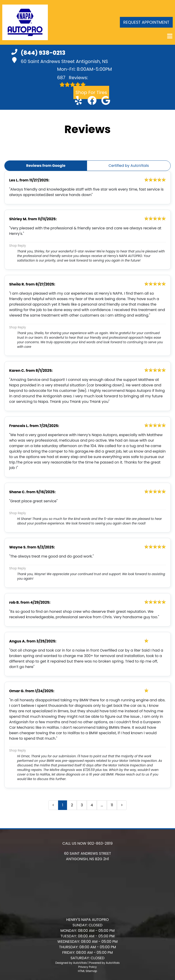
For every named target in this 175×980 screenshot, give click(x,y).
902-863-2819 (100, 843)
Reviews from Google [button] (46, 166)
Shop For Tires (91, 92)
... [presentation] (102, 805)
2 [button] (72, 805)
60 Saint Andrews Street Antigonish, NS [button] (60, 61)
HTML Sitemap (87, 971)
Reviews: (73, 81)
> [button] (122, 805)
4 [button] (92, 805)
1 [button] (63, 805)
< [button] (53, 805)
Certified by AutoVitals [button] (129, 166)
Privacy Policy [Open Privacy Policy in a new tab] (87, 967)
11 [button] (112, 805)
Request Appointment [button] (146, 22)
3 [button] (82, 805)
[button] (78, 100)
